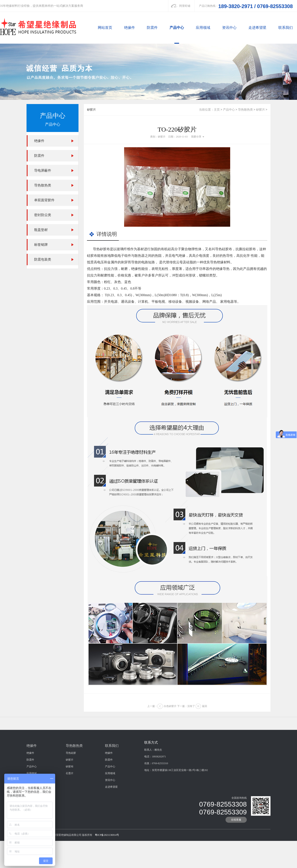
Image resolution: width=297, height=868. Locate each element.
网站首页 (105, 28)
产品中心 (177, 28)
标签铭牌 (41, 245)
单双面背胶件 (44, 200)
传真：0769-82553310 (156, 798)
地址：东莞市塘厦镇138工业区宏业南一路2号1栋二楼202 (176, 804)
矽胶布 (70, 801)
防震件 (152, 28)
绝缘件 (130, 28)
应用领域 (203, 28)
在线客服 (236, 854)
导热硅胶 (71, 787)
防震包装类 (43, 259)
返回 (205, 712)
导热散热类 (43, 185)
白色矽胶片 (170, 712)
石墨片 (70, 808)
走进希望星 (257, 28)
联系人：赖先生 (153, 784)
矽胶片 (261, 110)
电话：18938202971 (155, 791)
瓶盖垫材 (41, 230)
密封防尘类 (43, 215)
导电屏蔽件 (43, 170)
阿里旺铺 (185, 6)
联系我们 (286, 28)
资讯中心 (229, 28)
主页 (217, 110)
